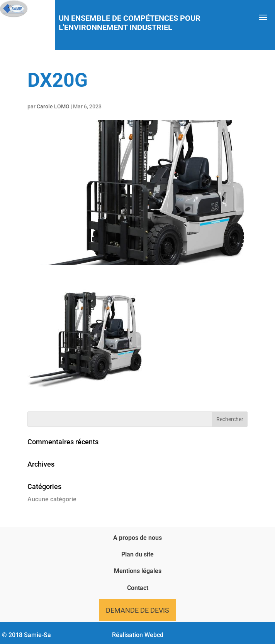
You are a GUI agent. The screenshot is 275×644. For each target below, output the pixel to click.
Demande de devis (137, 610)
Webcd (154, 635)
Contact (138, 588)
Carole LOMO (53, 106)
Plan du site (137, 554)
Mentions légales (138, 571)
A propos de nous (137, 538)
